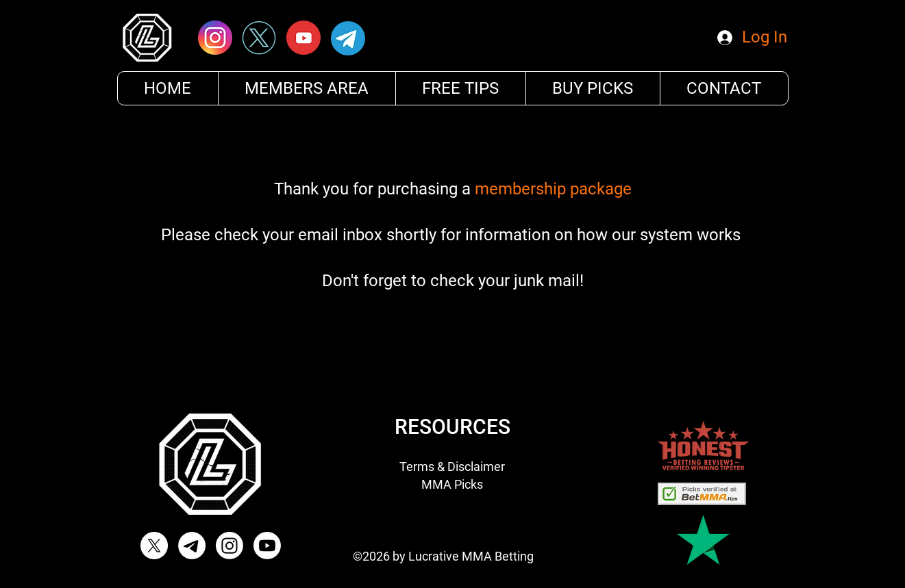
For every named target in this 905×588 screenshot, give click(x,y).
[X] (154, 546)
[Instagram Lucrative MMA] (230, 546)
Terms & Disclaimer (452, 466)
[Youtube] (267, 546)
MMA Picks (452, 484)
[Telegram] (192, 546)
